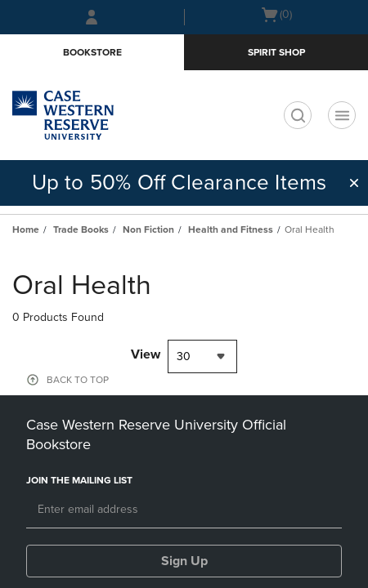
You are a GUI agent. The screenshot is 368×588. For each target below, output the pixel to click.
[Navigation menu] (342, 115)
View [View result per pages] (146, 354)
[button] (354, 183)
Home (26, 229)
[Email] (184, 510)
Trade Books (81, 229)
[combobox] (202, 356)
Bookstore (92, 52)
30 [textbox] (184, 356)
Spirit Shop (276, 52)
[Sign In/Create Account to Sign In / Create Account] (92, 17)
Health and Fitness (231, 229)
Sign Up (184, 561)
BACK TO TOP (78, 380)
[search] (298, 115)
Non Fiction (148, 229)
